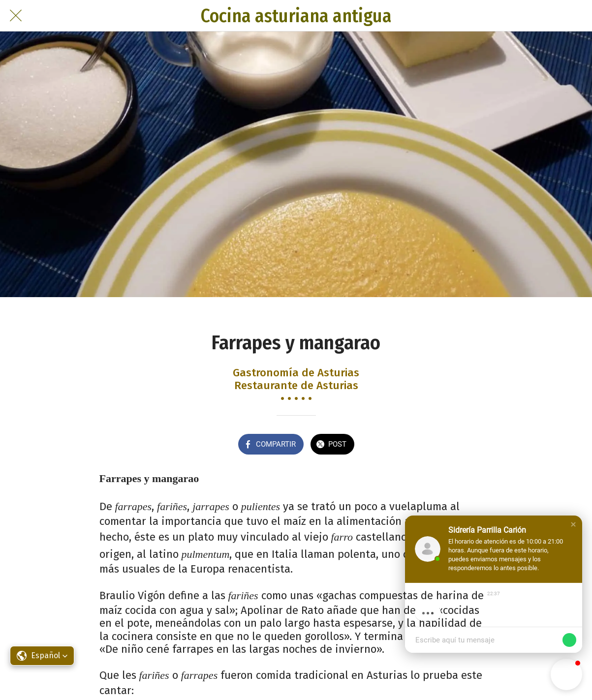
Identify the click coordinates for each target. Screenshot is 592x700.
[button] (573, 524)
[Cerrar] (16, 16)
